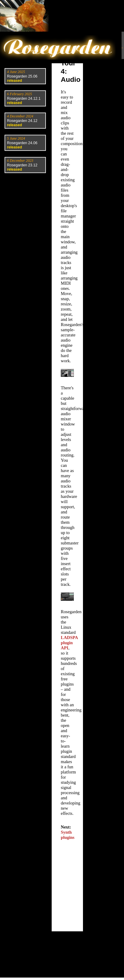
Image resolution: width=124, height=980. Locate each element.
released (14, 81)
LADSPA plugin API (69, 643)
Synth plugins (68, 835)
